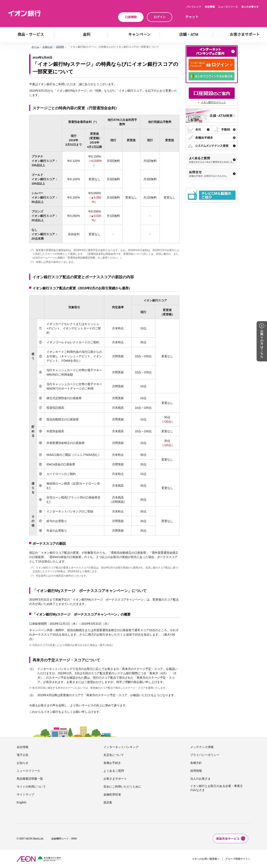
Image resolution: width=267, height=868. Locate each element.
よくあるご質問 (114, 771)
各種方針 (196, 763)
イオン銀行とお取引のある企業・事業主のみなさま (217, 788)
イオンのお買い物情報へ (206, 859)
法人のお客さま (250, 7)
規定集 (108, 802)
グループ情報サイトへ (238, 859)
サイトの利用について (31, 787)
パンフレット (194, 7)
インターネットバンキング (121, 747)
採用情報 (196, 771)
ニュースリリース (228, 7)
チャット (192, 17)
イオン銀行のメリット (213, 102)
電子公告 (23, 755)
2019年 (60, 47)
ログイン (160, 17)
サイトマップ (25, 794)
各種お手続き (112, 763)
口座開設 (131, 17)
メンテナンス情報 (202, 747)
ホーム (35, 47)
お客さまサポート (115, 779)
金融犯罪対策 (112, 794)
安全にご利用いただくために (122, 787)
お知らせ (48, 47)
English (21, 802)
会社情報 (210, 7)
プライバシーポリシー (205, 755)
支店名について (114, 755)
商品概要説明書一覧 (30, 779)
